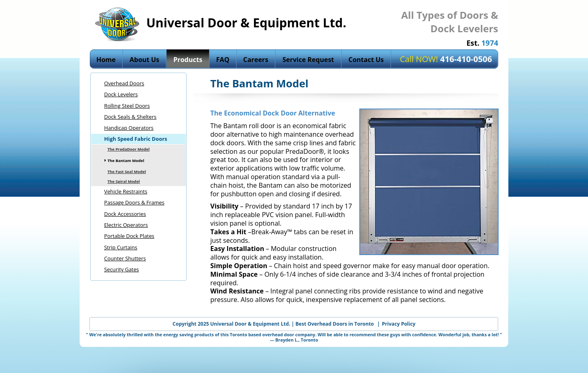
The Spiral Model (124, 181)
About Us (144, 60)
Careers (256, 60)
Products (188, 60)
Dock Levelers (121, 94)
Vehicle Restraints (126, 191)
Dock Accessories (125, 214)
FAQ (223, 60)
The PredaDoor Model (128, 149)
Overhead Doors (124, 83)
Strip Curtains (121, 247)
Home (106, 60)
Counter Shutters (125, 258)
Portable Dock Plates (129, 236)
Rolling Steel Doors (127, 106)
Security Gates (121, 269)
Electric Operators (126, 225)
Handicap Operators (129, 128)
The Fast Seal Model (127, 172)
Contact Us (366, 60)
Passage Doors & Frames (134, 202)
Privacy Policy (399, 324)
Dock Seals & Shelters (130, 117)
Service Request (308, 60)
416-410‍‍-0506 (466, 59)
